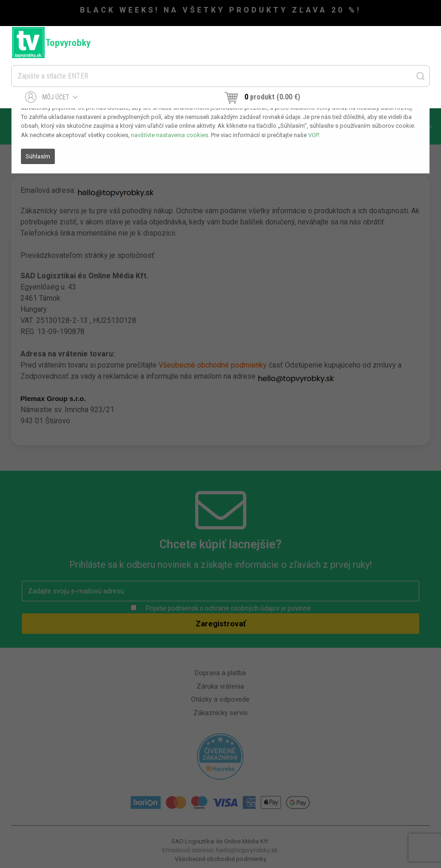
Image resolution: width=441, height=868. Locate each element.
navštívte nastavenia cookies (170, 135)
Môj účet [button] (52, 97)
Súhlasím (38, 156)
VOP (313, 135)
